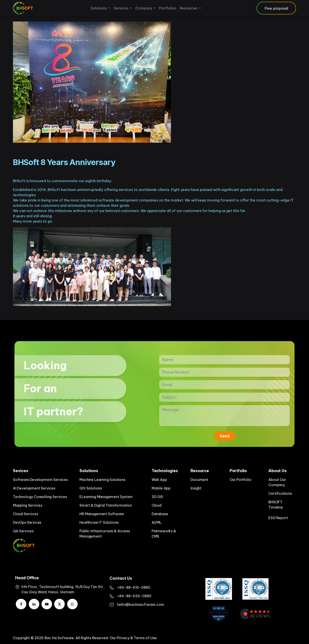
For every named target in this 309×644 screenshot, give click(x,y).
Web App (159, 480)
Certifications (280, 493)
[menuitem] (100, 8)
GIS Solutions (91, 488)
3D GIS (157, 497)
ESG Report (278, 518)
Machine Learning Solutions (102, 480)
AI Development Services (34, 488)
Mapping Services (28, 505)
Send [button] (225, 436)
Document (199, 480)
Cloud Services (25, 514)
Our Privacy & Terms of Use (133, 638)
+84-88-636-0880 (134, 596)
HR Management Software (102, 514)
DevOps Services (27, 522)
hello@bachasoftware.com (141, 604)
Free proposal (276, 8)
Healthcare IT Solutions (99, 522)
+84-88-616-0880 (134, 587)
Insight (196, 488)
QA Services (23, 531)
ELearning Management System (106, 497)
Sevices (21, 471)
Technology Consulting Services (40, 497)
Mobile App (161, 488)
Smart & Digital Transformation (106, 505)
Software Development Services (40, 480)
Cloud (157, 505)
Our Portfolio (241, 480)
